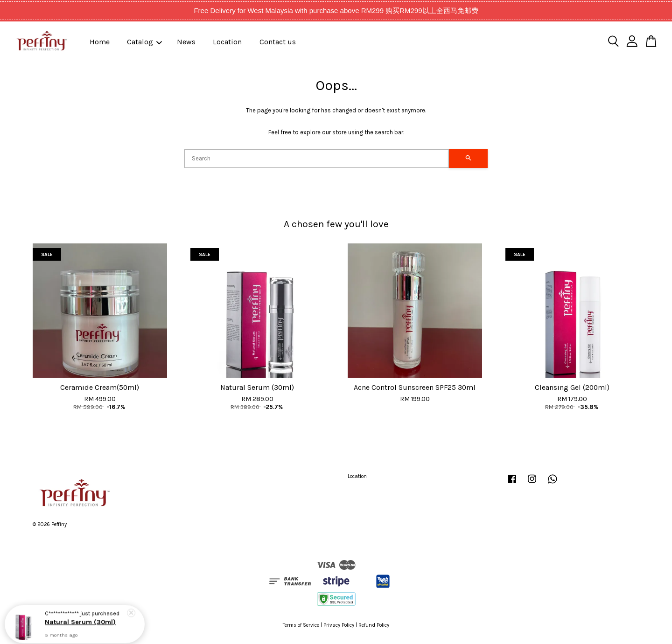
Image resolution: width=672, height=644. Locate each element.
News (186, 42)
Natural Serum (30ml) (80, 620)
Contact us (278, 42)
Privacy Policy (339, 625)
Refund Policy (374, 625)
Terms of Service (301, 625)
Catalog (144, 42)
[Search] (317, 159)
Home (100, 42)
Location (227, 42)
